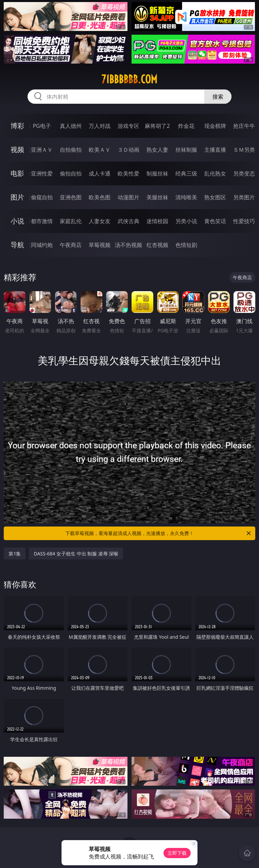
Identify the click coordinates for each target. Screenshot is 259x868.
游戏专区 (128, 126)
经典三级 (186, 173)
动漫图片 (128, 197)
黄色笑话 (215, 221)
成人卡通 (100, 173)
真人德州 (71, 126)
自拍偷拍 (71, 150)
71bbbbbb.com (129, 79)
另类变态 (244, 173)
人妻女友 (100, 221)
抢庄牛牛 (244, 126)
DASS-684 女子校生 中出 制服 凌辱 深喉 (76, 554)
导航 (17, 245)
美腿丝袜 (157, 197)
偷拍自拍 (71, 173)
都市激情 (42, 221)
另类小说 (186, 221)
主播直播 (215, 150)
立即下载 (177, 853)
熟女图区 (215, 197)
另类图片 (244, 197)
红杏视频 (157, 245)
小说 (17, 221)
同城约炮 (42, 245)
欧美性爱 (128, 173)
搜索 (218, 97)
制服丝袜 (157, 173)
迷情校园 (157, 221)
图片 (17, 197)
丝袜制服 (186, 150)
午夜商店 (71, 245)
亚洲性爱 (42, 173)
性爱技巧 (244, 221)
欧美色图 (100, 197)
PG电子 (42, 126)
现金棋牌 (215, 126)
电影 (17, 173)
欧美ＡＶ (100, 150)
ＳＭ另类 (244, 150)
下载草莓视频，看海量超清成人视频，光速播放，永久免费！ (159, 533)
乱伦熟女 (215, 173)
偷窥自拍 (42, 197)
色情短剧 (186, 245)
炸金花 (186, 126)
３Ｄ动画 (128, 150)
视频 (17, 149)
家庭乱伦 (71, 221)
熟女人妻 (157, 150)
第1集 (15, 554)
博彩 (17, 126)
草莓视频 (100, 245)
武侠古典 (128, 221)
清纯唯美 (186, 197)
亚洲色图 (71, 197)
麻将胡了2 (157, 126)
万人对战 (100, 126)
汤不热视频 (128, 245)
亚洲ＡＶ (42, 150)
